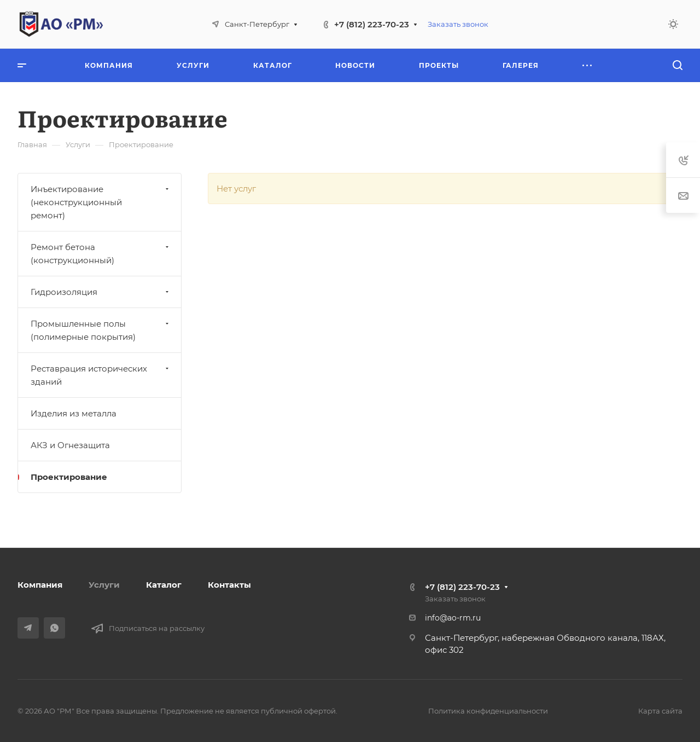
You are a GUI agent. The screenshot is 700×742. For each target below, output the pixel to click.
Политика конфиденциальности (488, 711)
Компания (40, 585)
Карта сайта (660, 711)
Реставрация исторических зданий (101, 375)
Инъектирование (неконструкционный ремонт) (101, 202)
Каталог (164, 585)
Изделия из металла (74, 413)
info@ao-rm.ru (453, 618)
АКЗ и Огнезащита (70, 445)
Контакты (229, 585)
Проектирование (69, 477)
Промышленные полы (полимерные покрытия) (101, 330)
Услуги (104, 585)
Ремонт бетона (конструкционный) (101, 254)
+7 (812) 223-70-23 (372, 24)
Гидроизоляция (101, 292)
